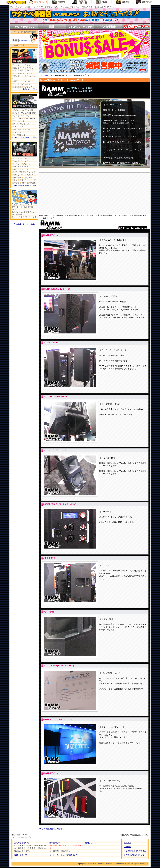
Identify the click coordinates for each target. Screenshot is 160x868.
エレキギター (18, 65)
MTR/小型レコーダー (21, 124)
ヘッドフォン (18, 132)
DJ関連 (32, 113)
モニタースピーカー (21, 129)
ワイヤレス (30, 172)
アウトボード (18, 121)
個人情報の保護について (134, 855)
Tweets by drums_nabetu (24, 224)
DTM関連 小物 (19, 135)
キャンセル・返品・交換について (64, 855)
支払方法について (22, 843)
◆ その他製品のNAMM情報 (51, 829)
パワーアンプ (18, 172)
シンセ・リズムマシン (22, 116)
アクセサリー (27, 87)
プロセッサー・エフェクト (23, 175)
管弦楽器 (17, 87)
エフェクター (18, 73)
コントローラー (28, 119)
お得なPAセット (29, 178)
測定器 (16, 183)
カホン (27, 84)
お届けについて (21, 855)
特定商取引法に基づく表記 (135, 851)
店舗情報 (127, 847)
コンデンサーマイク (21, 161)
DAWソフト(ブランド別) (23, 110)
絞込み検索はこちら (26, 40)
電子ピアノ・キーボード (23, 81)
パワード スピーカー (21, 169)
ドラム (28, 73)
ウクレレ (29, 68)
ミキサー (17, 119)
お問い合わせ (91, 843)
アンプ (28, 65)
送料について (55, 843)
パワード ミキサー (20, 167)
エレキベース (18, 68)
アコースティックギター (23, 71)
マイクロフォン (19, 127)
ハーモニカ (17, 84)
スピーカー (27, 164)
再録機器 (17, 178)
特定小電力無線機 (27, 183)
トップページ (46, 75)
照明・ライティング (27, 180)
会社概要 (127, 843)
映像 (15, 180)
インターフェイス (20, 113)
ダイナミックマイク (21, 158)
